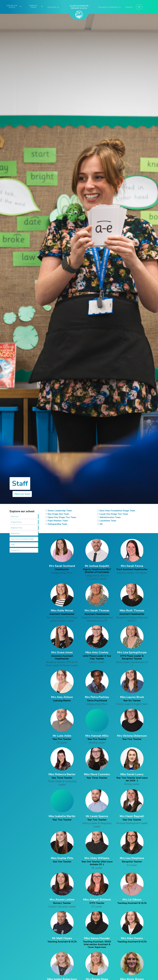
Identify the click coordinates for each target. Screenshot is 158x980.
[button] (13, 6)
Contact (129, 7)
